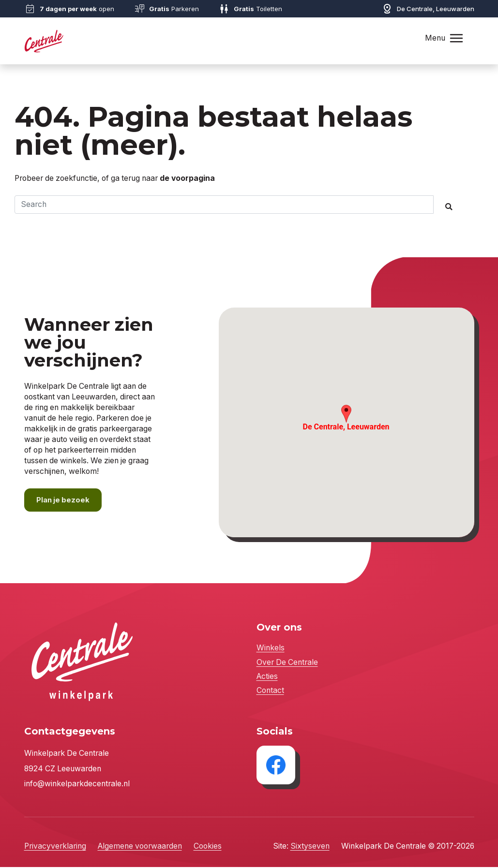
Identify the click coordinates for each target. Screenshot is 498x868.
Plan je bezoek (64, 501)
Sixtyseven (310, 846)
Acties (267, 677)
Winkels (271, 649)
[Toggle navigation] (456, 38)
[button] (346, 414)
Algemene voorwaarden (140, 846)
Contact (270, 691)
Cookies (208, 846)
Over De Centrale (287, 663)
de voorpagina (187, 178)
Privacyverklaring (55, 846)
